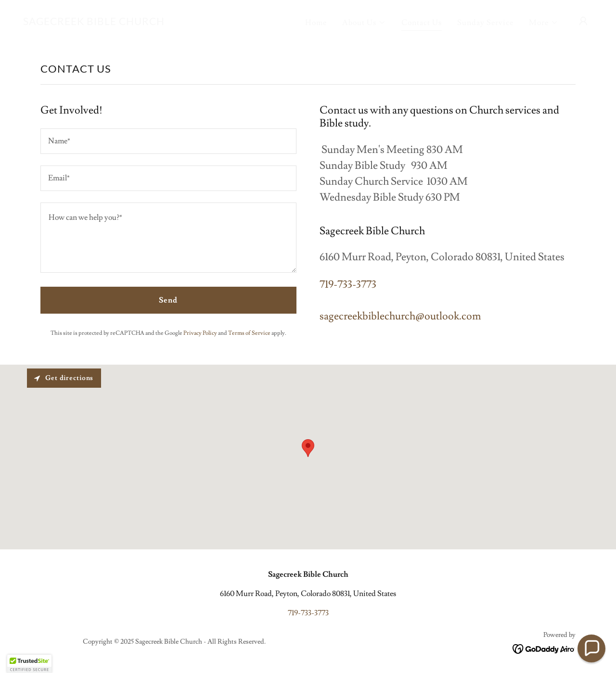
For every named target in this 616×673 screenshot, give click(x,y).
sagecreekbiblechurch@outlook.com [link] (400, 316)
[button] (364, 23)
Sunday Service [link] (485, 23)
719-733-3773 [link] (348, 285)
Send (168, 300)
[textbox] (168, 141)
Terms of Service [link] (249, 333)
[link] (94, 23)
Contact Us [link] (422, 23)
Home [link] (316, 23)
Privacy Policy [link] (200, 333)
